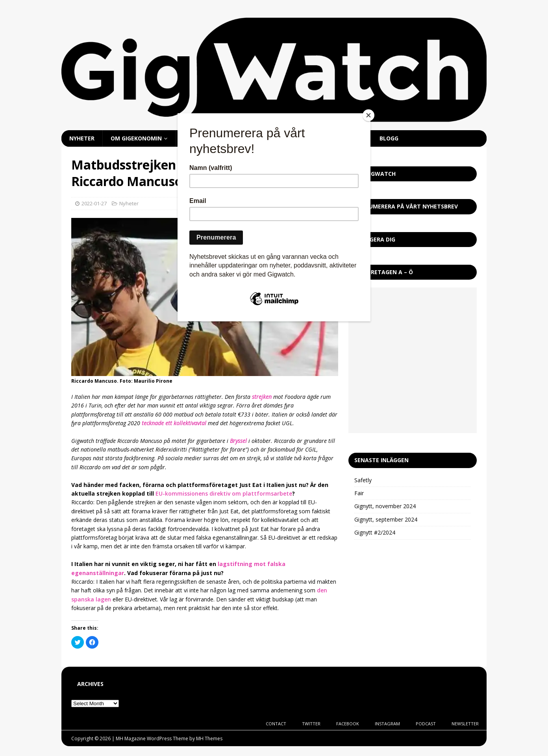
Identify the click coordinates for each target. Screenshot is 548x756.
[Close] (368, 115)
